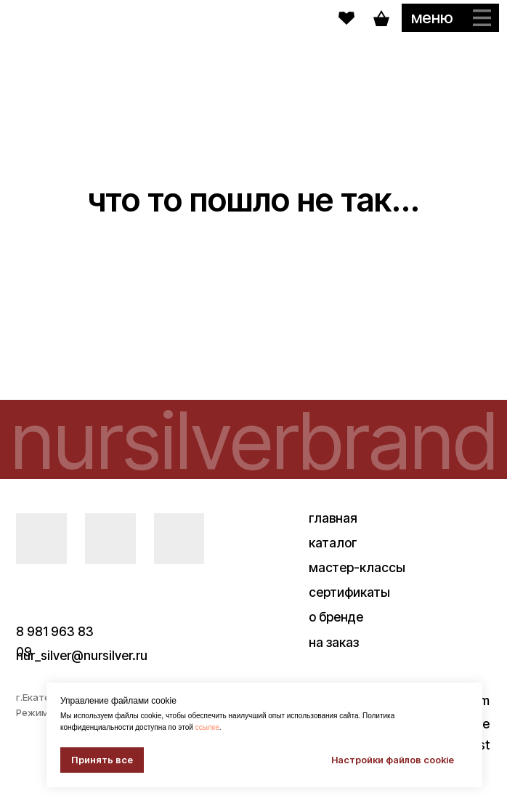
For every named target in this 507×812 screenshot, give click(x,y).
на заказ (334, 642)
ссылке (207, 727)
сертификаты (349, 592)
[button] (450, 17)
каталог (333, 543)
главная (333, 518)
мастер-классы (357, 567)
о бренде (336, 617)
